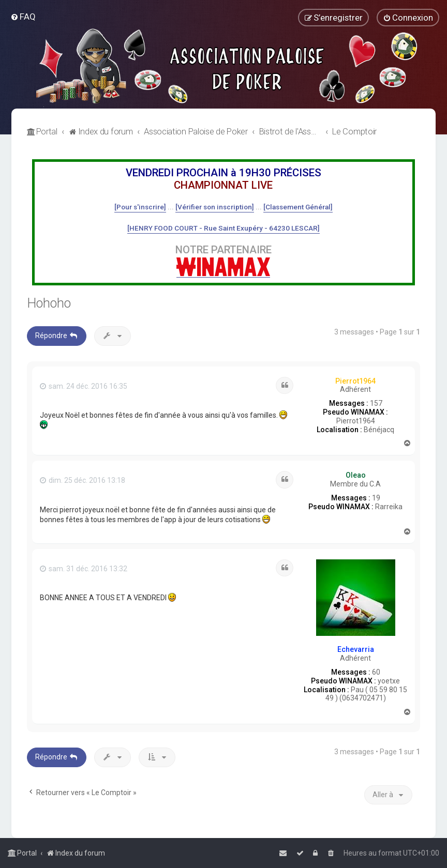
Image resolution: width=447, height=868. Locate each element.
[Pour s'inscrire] (140, 207)
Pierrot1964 (355, 381)
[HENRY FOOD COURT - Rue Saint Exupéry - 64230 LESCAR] (224, 228)
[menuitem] (23, 17)
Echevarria (356, 649)
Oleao (356, 475)
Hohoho (49, 303)
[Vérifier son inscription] (215, 207)
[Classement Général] (298, 207)
